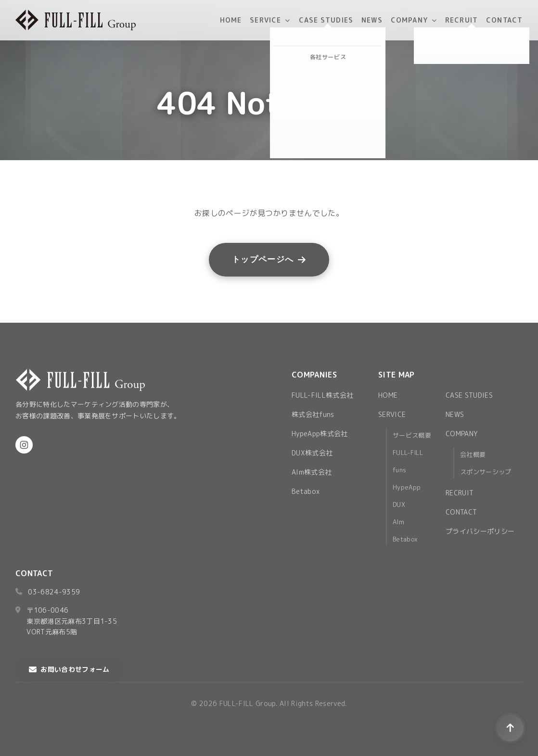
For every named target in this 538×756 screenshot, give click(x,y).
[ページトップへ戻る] (510, 728)
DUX (399, 504)
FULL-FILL (408, 453)
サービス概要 (412, 435)
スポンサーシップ (486, 472)
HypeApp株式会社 (320, 434)
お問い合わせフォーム (69, 669)
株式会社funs (313, 414)
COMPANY (414, 20)
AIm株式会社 (312, 472)
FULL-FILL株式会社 (322, 395)
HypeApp (407, 487)
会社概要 (473, 454)
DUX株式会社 (312, 453)
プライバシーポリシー (480, 531)
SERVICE (270, 20)
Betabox (306, 491)
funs (399, 470)
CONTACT (504, 20)
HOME (231, 20)
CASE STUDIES (326, 20)
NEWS (372, 20)
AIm (398, 522)
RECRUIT (461, 20)
